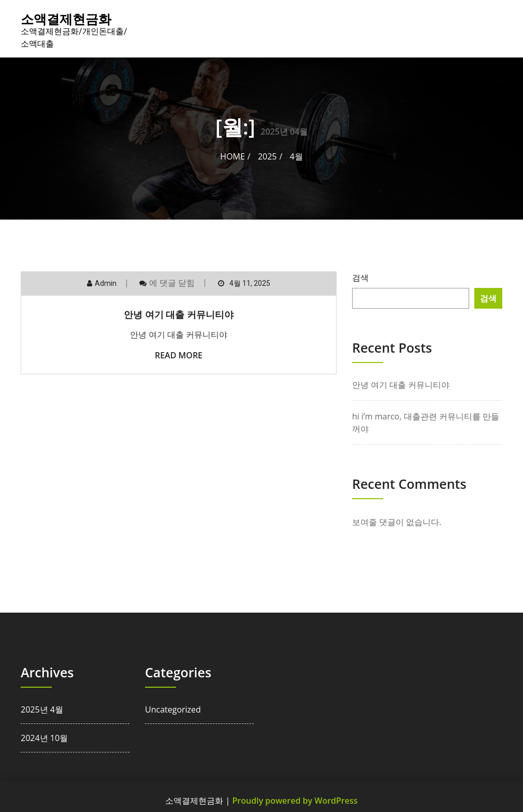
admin (106, 283)
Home (233, 156)
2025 (267, 156)
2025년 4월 (42, 709)
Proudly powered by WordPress (295, 801)
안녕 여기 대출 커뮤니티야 (179, 314)
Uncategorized (173, 709)
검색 (360, 278)
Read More (179, 355)
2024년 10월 (44, 738)
